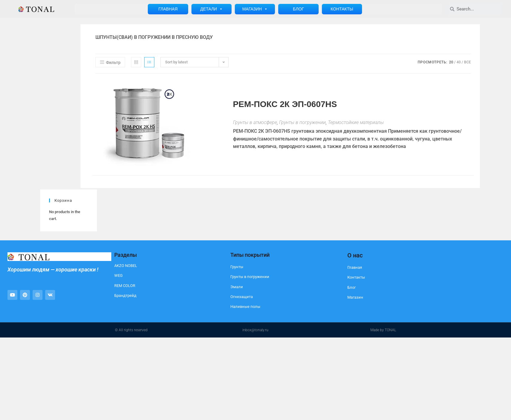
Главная (168, 9)
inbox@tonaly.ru (255, 330)
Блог (298, 9)
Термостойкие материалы (356, 122)
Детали (212, 9)
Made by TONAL (383, 330)
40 (459, 62)
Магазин (255, 9)
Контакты (342, 9)
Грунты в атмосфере (255, 122)
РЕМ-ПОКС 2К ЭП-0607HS (285, 104)
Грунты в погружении (302, 122)
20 (451, 62)
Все (467, 62)
